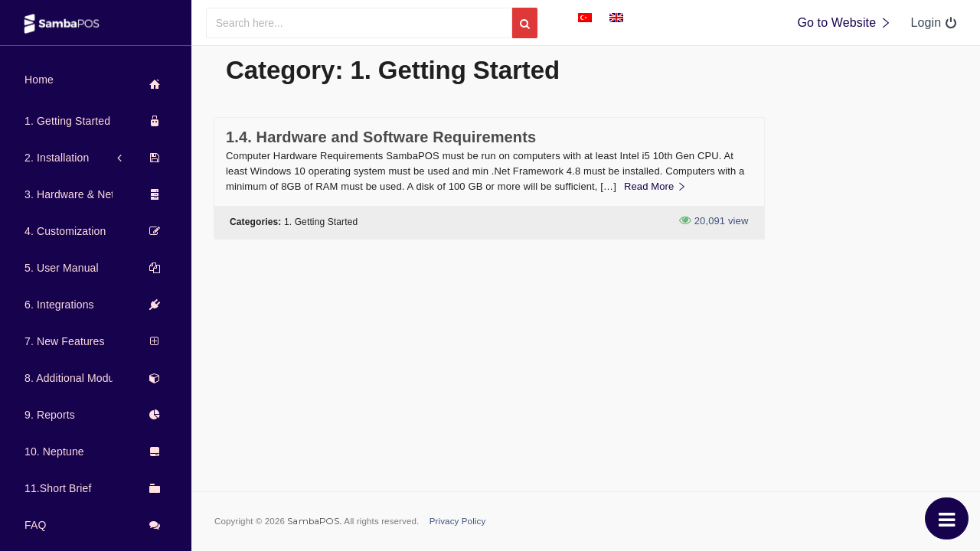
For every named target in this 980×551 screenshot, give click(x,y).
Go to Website (844, 23)
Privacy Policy (458, 521)
